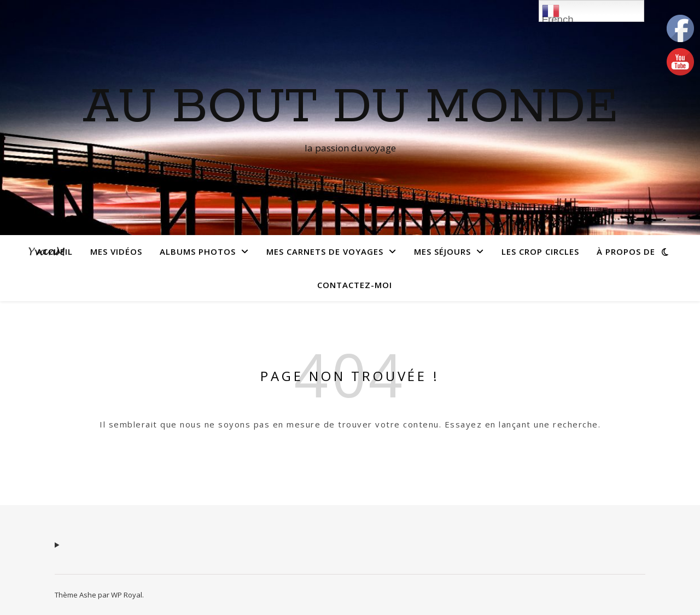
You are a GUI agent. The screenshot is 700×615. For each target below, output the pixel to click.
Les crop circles (540, 251)
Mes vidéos (116, 251)
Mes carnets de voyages (325, 251)
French (558, 12)
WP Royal (127, 595)
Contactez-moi (355, 285)
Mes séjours (442, 251)
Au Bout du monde (350, 108)
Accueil (55, 251)
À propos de (626, 251)
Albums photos (198, 251)
